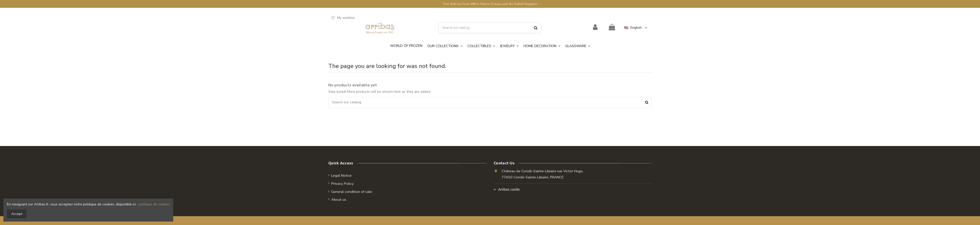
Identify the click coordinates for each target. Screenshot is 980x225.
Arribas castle (509, 189)
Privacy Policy (343, 184)
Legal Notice (341, 176)
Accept (17, 214)
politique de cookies (154, 204)
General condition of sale (352, 192)
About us (339, 200)
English (636, 28)
